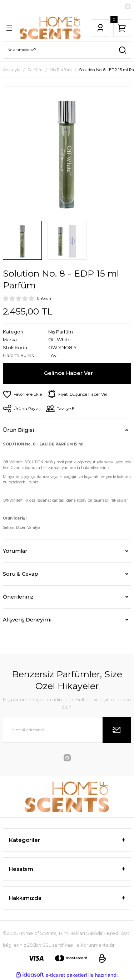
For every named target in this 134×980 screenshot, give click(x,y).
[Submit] (117, 730)
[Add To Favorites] (22, 394)
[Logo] (50, 28)
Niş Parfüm (61, 332)
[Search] (67, 50)
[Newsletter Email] (67, 730)
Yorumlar (15, 551)
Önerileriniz (18, 597)
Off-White (59, 340)
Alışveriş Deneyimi (27, 620)
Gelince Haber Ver (68, 373)
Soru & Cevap (21, 574)
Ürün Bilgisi (18, 430)
